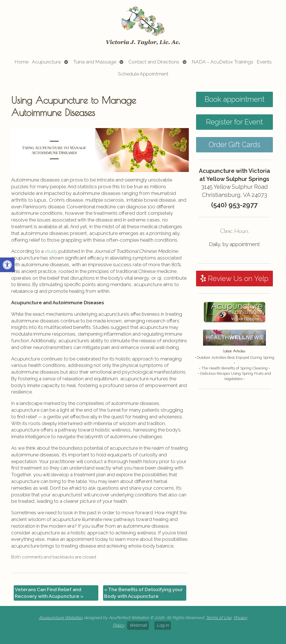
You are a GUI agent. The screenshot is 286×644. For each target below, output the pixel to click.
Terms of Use (219, 618)
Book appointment (234, 99)
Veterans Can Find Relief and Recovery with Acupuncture (49, 593)
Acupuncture (46, 62)
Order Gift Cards (234, 145)
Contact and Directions (154, 62)
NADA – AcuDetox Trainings (222, 62)
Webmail (138, 625)
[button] (7, 265)
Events (264, 62)
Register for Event (234, 122)
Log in (163, 625)
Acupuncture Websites (61, 618)
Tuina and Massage (95, 62)
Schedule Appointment (143, 74)
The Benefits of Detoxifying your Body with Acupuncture (144, 593)
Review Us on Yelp (234, 279)
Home (22, 62)
